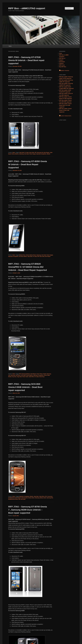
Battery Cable (43, 498)
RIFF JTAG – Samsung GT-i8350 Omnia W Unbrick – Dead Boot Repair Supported (28, 164)
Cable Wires (31, 377)
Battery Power (33, 255)
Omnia (13, 154)
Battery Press (22, 255)
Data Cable (32, 153)
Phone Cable (47, 375)
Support (61, 60)
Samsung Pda (50, 498)
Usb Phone (18, 375)
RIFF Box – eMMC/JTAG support (27, 8)
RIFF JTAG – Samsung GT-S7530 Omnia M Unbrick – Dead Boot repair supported (26, 60)
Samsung (21, 154)
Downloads (62, 62)
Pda (19, 499)
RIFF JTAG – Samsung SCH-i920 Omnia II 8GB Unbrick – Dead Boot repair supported (25, 387)
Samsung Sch (25, 498)
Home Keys (42, 377)
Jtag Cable (22, 153)
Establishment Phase (13, 499)
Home (10, 46)
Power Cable (25, 377)
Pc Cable (27, 153)
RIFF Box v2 (62, 58)
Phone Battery (30, 375)
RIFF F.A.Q (62, 65)
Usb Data (21, 256)
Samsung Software (26, 374)
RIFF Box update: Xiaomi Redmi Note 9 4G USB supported (65, 105)
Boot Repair (47, 153)
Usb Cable (26, 154)
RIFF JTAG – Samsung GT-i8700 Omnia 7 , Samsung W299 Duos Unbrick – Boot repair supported (28, 510)
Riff (36, 153)
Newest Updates (65, 71)
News (14, 153)
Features (61, 63)
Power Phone (40, 374)
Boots (33, 498)
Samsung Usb (40, 153)
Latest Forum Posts (66, 116)
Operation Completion (41, 154)
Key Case (14, 377)
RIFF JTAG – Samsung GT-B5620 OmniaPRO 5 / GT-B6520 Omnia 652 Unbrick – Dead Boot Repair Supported (28, 267)
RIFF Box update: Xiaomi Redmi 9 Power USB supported (65, 110)
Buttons (17, 154)
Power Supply (33, 154)
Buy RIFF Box (63, 67)
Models (48, 154)
